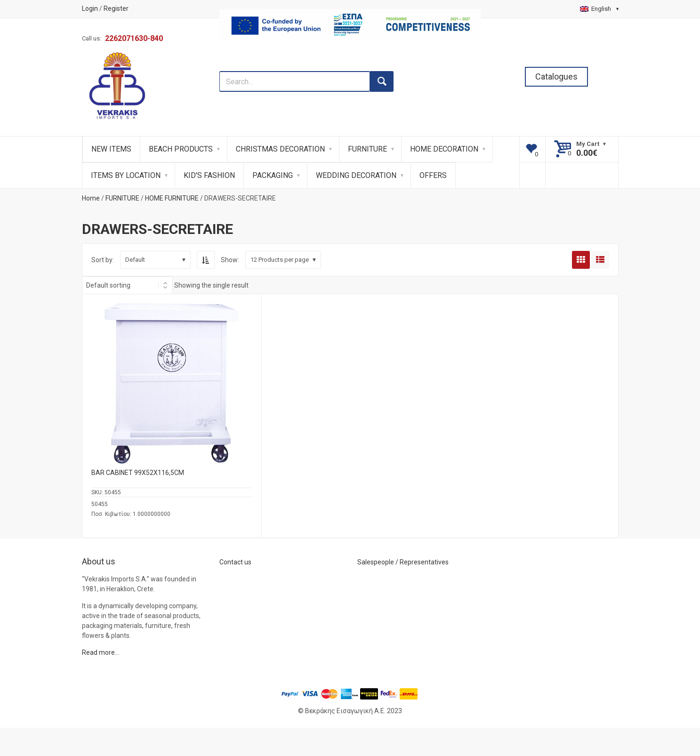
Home (91, 198)
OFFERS (433, 175)
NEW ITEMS (111, 149)
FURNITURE (367, 149)
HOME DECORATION (444, 149)
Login (90, 8)
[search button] (382, 81)
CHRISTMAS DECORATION (280, 149)
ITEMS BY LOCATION (126, 175)
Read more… (101, 652)
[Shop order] (127, 285)
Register (116, 8)
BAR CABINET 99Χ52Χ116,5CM (138, 473)
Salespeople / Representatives (403, 562)
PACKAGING (273, 175)
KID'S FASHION (209, 175)
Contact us (235, 562)
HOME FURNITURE (172, 198)
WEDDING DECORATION (356, 175)
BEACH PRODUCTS (181, 149)
